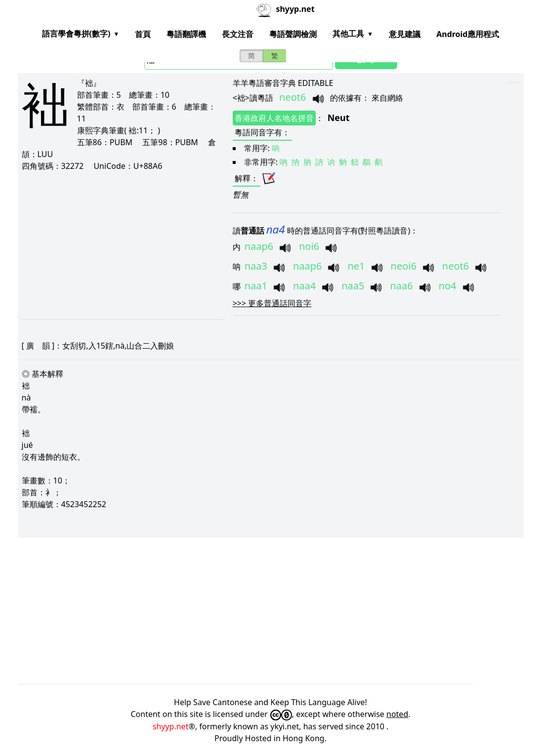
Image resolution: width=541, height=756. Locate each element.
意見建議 (405, 34)
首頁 (143, 34)
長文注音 (238, 34)
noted (397, 714)
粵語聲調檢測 (293, 34)
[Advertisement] (118, 245)
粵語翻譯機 (186, 34)
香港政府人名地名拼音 (274, 118)
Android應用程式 (468, 34)
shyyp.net (171, 726)
